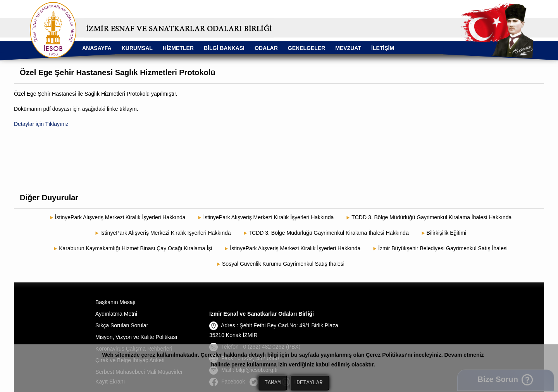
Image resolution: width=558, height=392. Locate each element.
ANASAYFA (97, 48)
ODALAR (266, 48)
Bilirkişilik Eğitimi (447, 233)
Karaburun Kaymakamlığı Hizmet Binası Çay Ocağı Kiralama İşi (135, 248)
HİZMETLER (178, 48)
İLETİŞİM (383, 48)
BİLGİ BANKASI (224, 48)
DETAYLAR (309, 383)
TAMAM (272, 383)
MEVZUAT (348, 48)
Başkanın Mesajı (115, 302)
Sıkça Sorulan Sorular (122, 325)
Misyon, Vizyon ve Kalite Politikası (136, 337)
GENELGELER (307, 48)
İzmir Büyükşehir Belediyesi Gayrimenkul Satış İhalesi (443, 248)
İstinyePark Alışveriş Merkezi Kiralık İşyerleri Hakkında (120, 217)
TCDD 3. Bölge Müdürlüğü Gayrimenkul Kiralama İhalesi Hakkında (431, 217)
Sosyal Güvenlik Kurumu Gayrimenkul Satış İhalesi (283, 264)
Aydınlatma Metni (116, 314)
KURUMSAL (137, 48)
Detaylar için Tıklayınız (41, 124)
